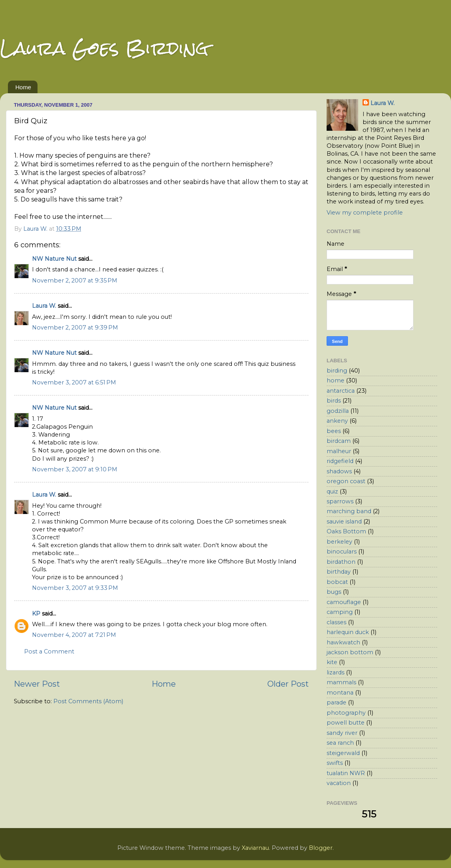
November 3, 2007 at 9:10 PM (75, 469)
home (335, 380)
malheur (339, 451)
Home (23, 87)
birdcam (339, 441)
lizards (335, 672)
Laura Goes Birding (104, 48)
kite (332, 662)
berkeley (339, 542)
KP (36, 614)
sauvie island (344, 522)
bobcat (337, 582)
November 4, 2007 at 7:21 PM (74, 635)
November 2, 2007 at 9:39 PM (75, 328)
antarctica (341, 391)
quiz (332, 491)
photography (346, 713)
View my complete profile (365, 213)
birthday (339, 572)
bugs (334, 592)
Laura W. (44, 306)
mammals (341, 682)
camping (340, 612)
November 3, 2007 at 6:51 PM (74, 382)
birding (337, 371)
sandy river (342, 733)
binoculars (342, 552)
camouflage (344, 602)
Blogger (321, 848)
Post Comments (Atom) (88, 701)
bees (334, 431)
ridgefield (340, 461)
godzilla (338, 411)
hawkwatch (343, 642)
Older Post (288, 684)
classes (336, 622)
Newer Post (37, 684)
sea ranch (340, 743)
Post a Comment (49, 651)
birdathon (341, 562)
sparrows (340, 501)
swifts (335, 763)
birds (334, 401)
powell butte (346, 723)
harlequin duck (348, 632)
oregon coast (346, 481)
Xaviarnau (255, 848)
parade (336, 702)
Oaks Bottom (346, 531)
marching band (349, 511)
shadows (339, 471)
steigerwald (343, 753)
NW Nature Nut (54, 259)
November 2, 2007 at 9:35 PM (75, 281)
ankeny (337, 421)
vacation (339, 783)
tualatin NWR (346, 773)
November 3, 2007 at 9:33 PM (75, 588)
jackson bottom (350, 652)
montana (340, 693)
